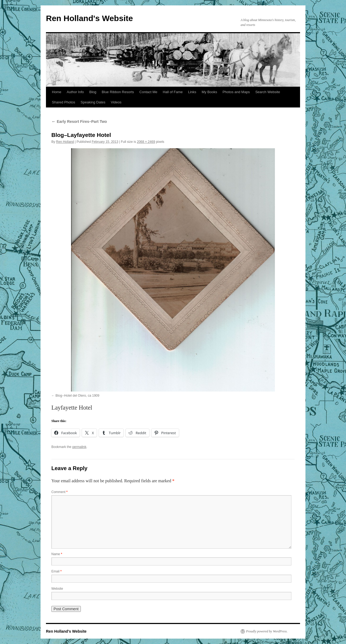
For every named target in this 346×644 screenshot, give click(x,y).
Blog (93, 92)
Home (57, 92)
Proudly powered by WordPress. (267, 631)
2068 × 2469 (146, 142)
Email (56, 571)
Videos (116, 102)
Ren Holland (65, 142)
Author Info (75, 92)
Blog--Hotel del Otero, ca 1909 (77, 396)
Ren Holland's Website (89, 18)
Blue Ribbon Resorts (118, 92)
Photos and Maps (236, 92)
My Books (209, 92)
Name (57, 554)
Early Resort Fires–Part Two (79, 122)
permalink (79, 447)
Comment (59, 492)
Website (57, 589)
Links (192, 92)
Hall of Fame (173, 92)
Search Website (268, 92)
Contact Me (148, 92)
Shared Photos (64, 102)
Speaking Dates (93, 102)
